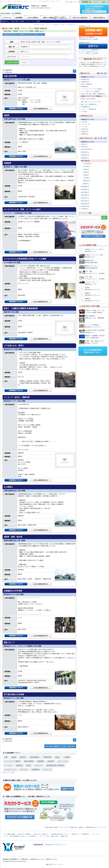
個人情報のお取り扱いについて (60, 834)
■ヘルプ (68, 2)
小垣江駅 (86, 166)
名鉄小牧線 (84, 204)
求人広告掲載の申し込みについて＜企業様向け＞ (24, 836)
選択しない (25, 52)
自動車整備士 (35, 757)
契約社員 (84, 129)
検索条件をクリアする (88, 77)
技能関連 (84, 82)
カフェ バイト (63, 761)
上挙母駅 (86, 178)
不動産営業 (47, 757)
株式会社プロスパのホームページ (56, 845)
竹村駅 (85, 172)
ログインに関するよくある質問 (89, 53)
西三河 (44, 8)
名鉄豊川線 (84, 152)
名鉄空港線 (84, 189)
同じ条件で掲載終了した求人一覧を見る (60, 746)
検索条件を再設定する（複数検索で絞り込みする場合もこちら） (24, 35)
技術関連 (84, 79)
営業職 (87, 287)
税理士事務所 (29, 761)
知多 (41, 8)
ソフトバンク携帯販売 (92, 325)
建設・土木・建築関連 (88, 104)
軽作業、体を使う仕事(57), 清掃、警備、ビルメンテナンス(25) (41, 42)
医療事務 (41, 761)
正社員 (83, 122)
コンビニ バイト (10, 770)
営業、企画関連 (86, 84)
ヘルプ (6, 836)
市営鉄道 (84, 209)
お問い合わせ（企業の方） (41, 834)
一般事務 (67, 757)
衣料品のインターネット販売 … (95, 255)
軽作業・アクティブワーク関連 (90, 96)
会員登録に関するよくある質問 (89, 39)
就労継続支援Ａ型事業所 (55, 765)
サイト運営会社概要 (9, 834)
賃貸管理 (51, 761)
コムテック (47, 770)
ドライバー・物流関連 (88, 109)
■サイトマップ (75, 2)
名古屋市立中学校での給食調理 (95, 330)
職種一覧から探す (102, 73)
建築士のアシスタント (92, 266)
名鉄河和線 (84, 195)
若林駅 (85, 169)
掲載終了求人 (65, 836)
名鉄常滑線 (84, 192)
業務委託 (84, 134)
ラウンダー (24, 770)
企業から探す (55, 836)
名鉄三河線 (84, 161)
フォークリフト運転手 (12, 761)
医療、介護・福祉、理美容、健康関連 (92, 94)
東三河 (48, 8)
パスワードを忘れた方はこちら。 (90, 52)
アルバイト (85, 124)
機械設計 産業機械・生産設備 (95, 336)
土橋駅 (85, 175)
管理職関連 (85, 107)
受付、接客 (89, 271)
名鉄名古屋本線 (85, 149)
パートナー (8, 765)
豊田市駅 (86, 181)
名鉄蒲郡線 (84, 158)
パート (83, 127)
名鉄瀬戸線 (84, 198)
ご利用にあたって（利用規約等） (80, 834)
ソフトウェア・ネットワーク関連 (91, 89)
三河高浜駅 (86, 164)
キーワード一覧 (9, 773)
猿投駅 (85, 184)
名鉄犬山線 (84, 201)
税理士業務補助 (90, 316)
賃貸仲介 (23, 757)
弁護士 (29, 765)
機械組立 (88, 299)
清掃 (6, 757)
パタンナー (39, 765)
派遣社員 (84, 131)
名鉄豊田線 (84, 187)
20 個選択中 (25, 47)
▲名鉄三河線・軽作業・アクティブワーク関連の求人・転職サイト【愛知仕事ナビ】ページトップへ (75, 827)
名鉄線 (83, 147)
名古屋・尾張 (35, 8)
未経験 (14, 757)
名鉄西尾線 (84, 155)
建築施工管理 (89, 260)
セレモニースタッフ (91, 282)
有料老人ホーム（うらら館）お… (95, 249)
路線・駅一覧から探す (101, 138)
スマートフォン (58, 864)
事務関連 (84, 87)
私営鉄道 (84, 206)
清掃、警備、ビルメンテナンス (90, 102)
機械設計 (88, 293)
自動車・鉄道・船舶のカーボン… (95, 341)
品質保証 (19, 765)
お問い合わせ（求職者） (24, 834)
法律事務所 (35, 770)
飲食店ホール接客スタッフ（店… (95, 310)
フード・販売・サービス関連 (90, 91)
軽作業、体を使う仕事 (87, 99)
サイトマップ (96, 834)
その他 (83, 112)
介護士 (57, 757)
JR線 (83, 144)
